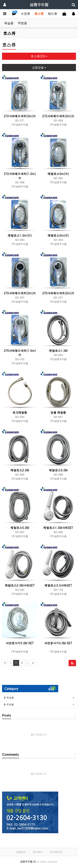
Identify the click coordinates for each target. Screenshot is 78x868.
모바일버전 (56, 852)
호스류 (39, 14)
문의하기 (38, 852)
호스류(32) (39, 56)
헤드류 (53, 14)
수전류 (25, 14)
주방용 (22, 23)
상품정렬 (39, 67)
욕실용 (9, 23)
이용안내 (21, 852)
